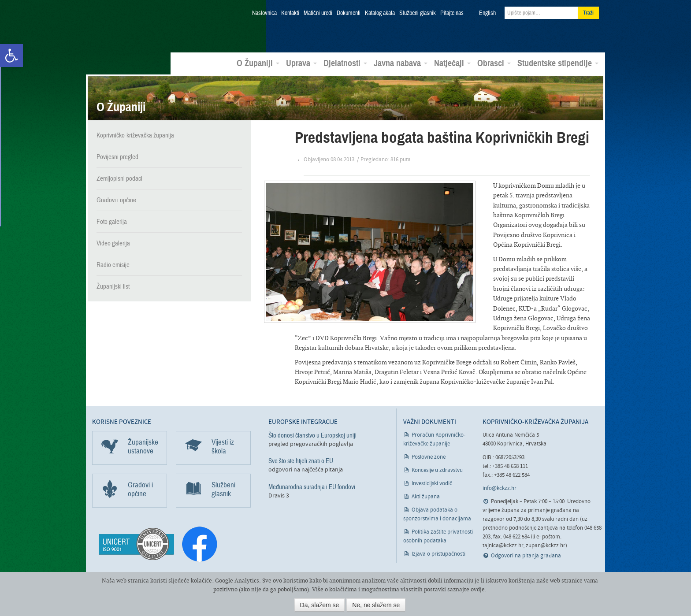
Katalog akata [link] (380, 13)
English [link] (487, 13)
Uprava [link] (301, 62)
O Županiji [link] (258, 62)
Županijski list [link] (113, 285)
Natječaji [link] (452, 62)
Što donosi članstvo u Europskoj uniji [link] (312, 434)
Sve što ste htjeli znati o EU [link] (301, 460)
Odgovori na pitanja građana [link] (526, 555)
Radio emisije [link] (113, 263)
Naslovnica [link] (264, 13)
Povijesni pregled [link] (117, 156)
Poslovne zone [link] (429, 456)
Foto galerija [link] (112, 220)
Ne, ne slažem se (376, 605)
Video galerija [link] (113, 242)
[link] (11, 56)
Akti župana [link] (426, 496)
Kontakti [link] (290, 13)
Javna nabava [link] (401, 62)
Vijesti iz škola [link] (223, 446)
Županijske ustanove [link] (143, 446)
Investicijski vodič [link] (432, 483)
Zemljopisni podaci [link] (119, 177)
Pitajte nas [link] (452, 13)
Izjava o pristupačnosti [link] (438, 553)
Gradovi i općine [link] (116, 199)
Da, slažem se (320, 605)
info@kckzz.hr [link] (500, 488)
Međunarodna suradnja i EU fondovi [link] (312, 486)
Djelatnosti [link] (345, 62)
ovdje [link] (478, 589)
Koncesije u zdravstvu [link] (437, 469)
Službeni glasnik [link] (418, 13)
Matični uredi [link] (318, 13)
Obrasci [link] (494, 62)
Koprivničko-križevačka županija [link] (135, 27)
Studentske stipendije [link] (558, 62)
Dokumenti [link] (349, 13)
